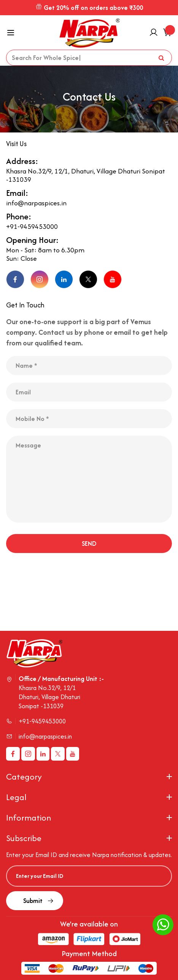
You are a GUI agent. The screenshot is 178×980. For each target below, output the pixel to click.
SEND (89, 544)
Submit (35, 901)
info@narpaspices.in (36, 203)
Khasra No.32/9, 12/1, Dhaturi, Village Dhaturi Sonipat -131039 (86, 175)
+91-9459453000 (32, 227)
